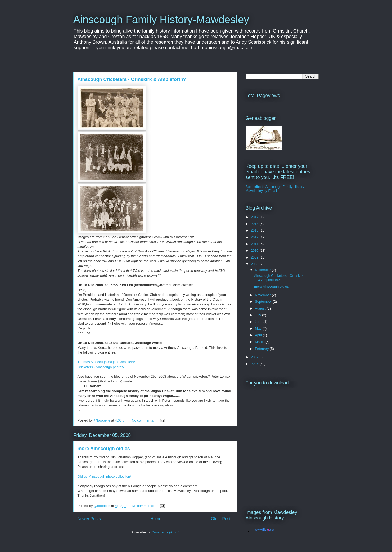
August (261, 308)
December (263, 270)
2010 (255, 250)
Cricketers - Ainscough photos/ (101, 367)
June (259, 322)
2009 (255, 257)
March (260, 342)
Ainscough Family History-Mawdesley (161, 20)
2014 (255, 224)
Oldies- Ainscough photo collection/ (104, 476)
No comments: (143, 420)
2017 (255, 217)
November (263, 295)
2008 (255, 264)
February (262, 349)
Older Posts (222, 519)
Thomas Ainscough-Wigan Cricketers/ (106, 362)
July (258, 315)
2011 (255, 244)
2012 (255, 237)
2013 (255, 230)
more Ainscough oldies (104, 449)
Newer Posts (89, 519)
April (259, 335)
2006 (255, 364)
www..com (265, 530)
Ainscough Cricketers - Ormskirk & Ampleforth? (132, 79)
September (264, 302)
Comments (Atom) (166, 532)
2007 (255, 357)
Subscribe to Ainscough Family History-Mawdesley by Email (276, 189)
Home (156, 519)
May (259, 329)
